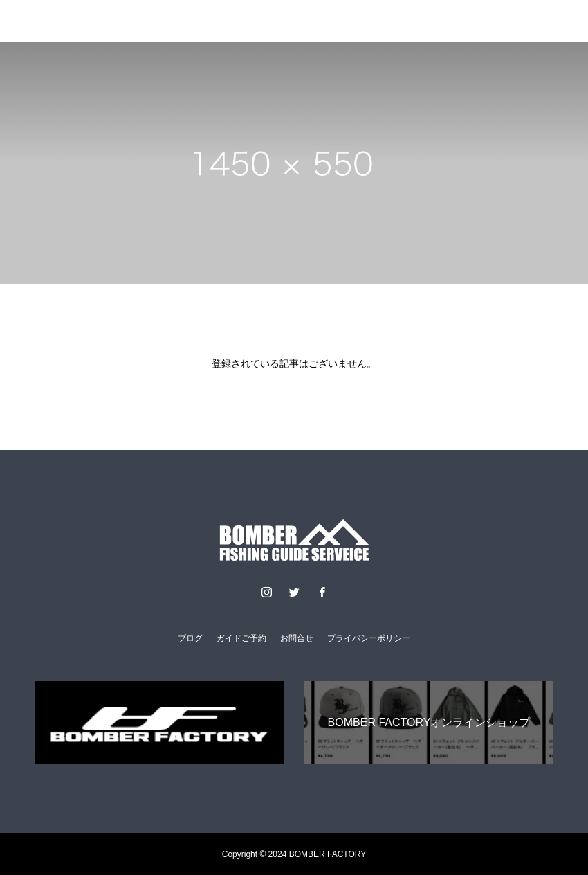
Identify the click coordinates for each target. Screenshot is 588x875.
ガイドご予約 (241, 638)
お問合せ (297, 638)
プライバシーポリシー (369, 638)
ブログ (190, 638)
